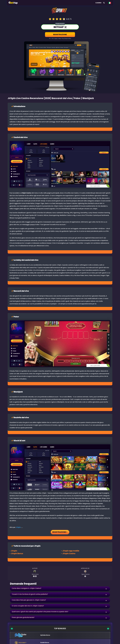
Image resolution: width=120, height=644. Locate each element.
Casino (98, 3)
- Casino (68, 554)
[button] (60, 589)
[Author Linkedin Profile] (36, 576)
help (60, 38)
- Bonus (16, 554)
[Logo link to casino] (60, 11)
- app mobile (70, 551)
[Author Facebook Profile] (34, 576)
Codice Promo (60, 24)
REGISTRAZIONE (60, 35)
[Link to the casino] (60, 27)
